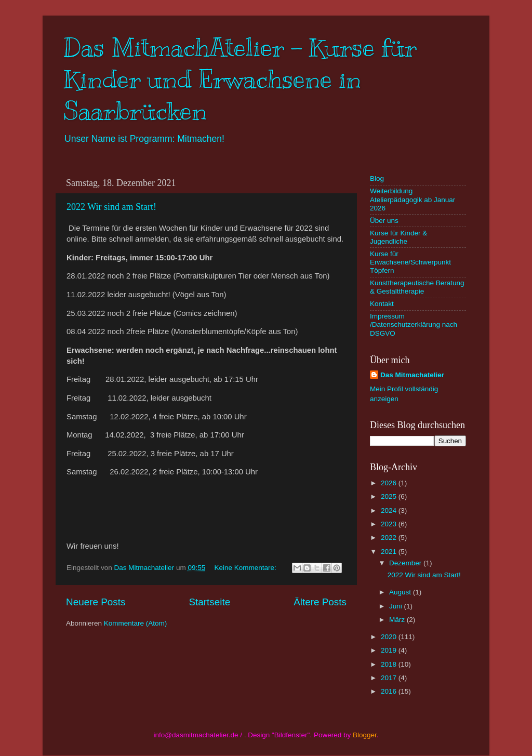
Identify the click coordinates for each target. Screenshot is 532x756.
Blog (377, 178)
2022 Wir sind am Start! (111, 207)
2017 (390, 678)
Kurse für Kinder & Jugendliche (398, 237)
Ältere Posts (320, 602)
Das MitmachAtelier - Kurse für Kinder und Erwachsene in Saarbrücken (240, 79)
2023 (390, 524)
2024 (390, 510)
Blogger (365, 735)
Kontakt (382, 304)
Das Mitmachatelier (412, 375)
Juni (397, 606)
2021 (390, 552)
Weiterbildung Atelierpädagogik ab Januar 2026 (413, 199)
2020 (390, 637)
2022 (390, 538)
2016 (390, 691)
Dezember (406, 563)
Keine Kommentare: (246, 568)
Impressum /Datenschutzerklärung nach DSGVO (414, 324)
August (401, 592)
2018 (390, 664)
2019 (390, 650)
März (398, 620)
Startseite (209, 602)
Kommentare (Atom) (136, 623)
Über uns (384, 221)
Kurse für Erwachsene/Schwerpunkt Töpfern (410, 262)
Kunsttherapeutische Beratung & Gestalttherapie (417, 287)
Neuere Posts (96, 602)
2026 (390, 483)
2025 (390, 496)
